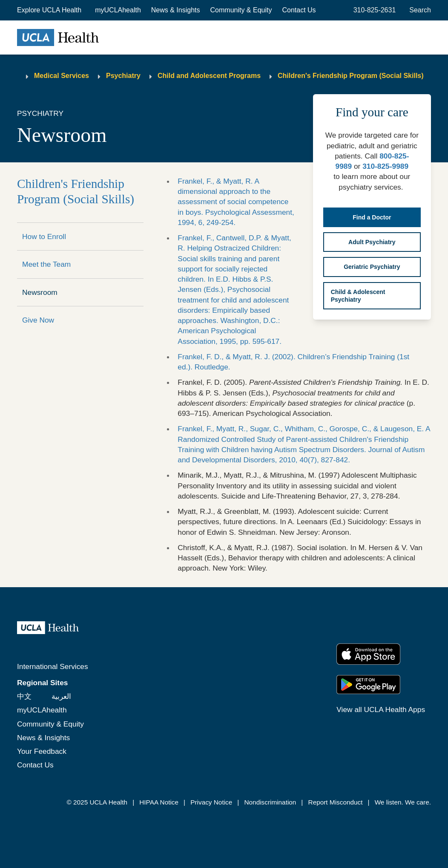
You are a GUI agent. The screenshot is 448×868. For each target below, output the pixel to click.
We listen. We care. (403, 802)
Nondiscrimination (270, 802)
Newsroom (40, 292)
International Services (53, 666)
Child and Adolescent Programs (209, 76)
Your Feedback (42, 751)
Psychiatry (123, 76)
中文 (24, 696)
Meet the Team (46, 264)
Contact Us (299, 10)
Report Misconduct (336, 802)
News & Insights (176, 10)
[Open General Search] (418, 10)
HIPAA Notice (159, 802)
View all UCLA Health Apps (381, 709)
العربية (61, 696)
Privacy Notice (211, 802)
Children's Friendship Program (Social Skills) (351, 76)
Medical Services (62, 76)
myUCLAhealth (118, 10)
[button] (50, 10)
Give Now (38, 320)
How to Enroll (44, 236)
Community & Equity (241, 10)
